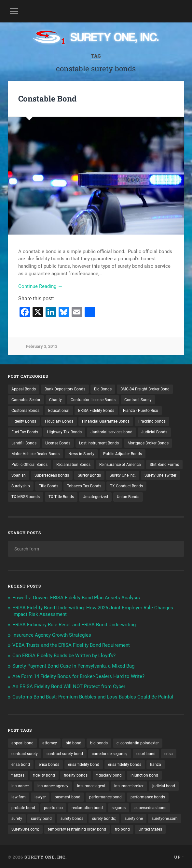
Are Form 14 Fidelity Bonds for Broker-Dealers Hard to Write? (78, 675)
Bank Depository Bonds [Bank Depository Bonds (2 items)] (65, 388)
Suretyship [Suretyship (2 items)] (21, 485)
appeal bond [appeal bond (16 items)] (22, 742)
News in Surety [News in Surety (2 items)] (81, 453)
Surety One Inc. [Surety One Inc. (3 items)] (123, 474)
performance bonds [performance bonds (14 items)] (148, 796)
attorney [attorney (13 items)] (50, 742)
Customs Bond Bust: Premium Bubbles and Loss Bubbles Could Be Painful (93, 696)
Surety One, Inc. (46, 856)
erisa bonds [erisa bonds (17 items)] (49, 764)
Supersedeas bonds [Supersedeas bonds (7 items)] (52, 474)
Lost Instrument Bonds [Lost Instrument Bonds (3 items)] (99, 442)
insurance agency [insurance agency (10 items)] (53, 785)
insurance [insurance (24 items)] (20, 785)
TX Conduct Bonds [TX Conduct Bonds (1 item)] (126, 485)
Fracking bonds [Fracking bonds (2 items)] (152, 420)
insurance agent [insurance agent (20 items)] (91, 785)
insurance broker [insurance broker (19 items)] (129, 785)
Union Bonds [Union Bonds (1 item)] (128, 496)
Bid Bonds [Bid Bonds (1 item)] (103, 388)
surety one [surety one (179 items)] (134, 818)
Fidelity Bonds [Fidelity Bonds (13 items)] (24, 420)
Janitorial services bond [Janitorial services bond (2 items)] (111, 431)
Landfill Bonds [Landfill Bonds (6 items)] (24, 442)
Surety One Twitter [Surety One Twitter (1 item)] (160, 474)
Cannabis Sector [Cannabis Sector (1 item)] (26, 399)
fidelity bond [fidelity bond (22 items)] (44, 774)
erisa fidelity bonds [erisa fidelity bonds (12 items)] (125, 764)
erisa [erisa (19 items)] (169, 753)
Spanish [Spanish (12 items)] (19, 474)
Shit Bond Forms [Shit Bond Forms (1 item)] (164, 464)
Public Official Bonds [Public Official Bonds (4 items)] (29, 464)
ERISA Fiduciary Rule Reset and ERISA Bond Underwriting (74, 624)
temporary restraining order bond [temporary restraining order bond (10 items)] (77, 828)
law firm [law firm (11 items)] (19, 796)
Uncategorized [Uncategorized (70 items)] (95, 496)
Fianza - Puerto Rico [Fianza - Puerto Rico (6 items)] (141, 410)
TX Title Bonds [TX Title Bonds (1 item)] (61, 496)
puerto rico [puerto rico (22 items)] (53, 807)
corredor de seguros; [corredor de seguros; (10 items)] (110, 753)
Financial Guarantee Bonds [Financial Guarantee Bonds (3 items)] (106, 420)
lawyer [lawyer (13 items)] (40, 796)
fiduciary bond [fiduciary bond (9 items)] (109, 774)
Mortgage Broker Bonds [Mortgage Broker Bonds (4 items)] (148, 442)
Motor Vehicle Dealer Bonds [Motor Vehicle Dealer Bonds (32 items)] (35, 453)
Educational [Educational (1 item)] (59, 410)
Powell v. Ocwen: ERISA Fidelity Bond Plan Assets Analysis (76, 597)
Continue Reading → (40, 286)
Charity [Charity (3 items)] (55, 399)
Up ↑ (179, 856)
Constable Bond (47, 99)
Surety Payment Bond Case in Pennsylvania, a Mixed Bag (73, 665)
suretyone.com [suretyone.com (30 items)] (165, 818)
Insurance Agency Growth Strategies (52, 634)
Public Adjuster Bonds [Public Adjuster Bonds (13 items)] (123, 453)
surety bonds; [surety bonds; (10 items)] (104, 818)
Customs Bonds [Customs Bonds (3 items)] (25, 410)
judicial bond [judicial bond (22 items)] (164, 785)
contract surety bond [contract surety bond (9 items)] (65, 753)
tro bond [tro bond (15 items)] (122, 828)
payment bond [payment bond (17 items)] (68, 796)
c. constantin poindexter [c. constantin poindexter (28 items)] (138, 742)
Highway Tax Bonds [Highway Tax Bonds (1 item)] (64, 431)
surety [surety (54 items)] (17, 818)
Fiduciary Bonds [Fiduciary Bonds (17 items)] (59, 420)
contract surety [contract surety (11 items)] (25, 753)
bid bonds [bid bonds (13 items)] (99, 742)
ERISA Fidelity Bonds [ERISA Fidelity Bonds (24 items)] (96, 410)
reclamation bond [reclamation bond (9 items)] (87, 807)
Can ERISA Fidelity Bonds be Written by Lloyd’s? (64, 655)
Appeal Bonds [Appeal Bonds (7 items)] (24, 388)
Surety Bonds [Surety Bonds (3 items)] (89, 474)
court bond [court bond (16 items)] (146, 753)
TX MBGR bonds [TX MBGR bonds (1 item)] (26, 496)
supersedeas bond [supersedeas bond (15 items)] (151, 807)
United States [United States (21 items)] (150, 828)
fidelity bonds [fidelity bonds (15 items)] (76, 774)
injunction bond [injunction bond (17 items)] (144, 774)
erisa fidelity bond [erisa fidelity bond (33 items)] (84, 764)
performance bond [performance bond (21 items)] (105, 796)
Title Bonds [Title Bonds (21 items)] (48, 485)
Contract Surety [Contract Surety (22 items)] (138, 399)
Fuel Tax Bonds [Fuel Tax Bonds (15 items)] (25, 431)
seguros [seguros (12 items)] (119, 807)
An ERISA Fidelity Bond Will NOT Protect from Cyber (69, 686)
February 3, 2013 (42, 346)
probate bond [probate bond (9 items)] (23, 807)
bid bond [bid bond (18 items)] (74, 742)
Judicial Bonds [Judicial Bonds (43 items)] (154, 431)
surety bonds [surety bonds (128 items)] (72, 818)
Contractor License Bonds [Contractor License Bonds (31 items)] (93, 399)
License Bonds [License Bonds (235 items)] (58, 442)
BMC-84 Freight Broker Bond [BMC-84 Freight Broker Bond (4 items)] (145, 388)
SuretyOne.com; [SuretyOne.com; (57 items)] (25, 828)
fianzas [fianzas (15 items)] (18, 774)
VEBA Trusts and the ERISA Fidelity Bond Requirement (71, 644)
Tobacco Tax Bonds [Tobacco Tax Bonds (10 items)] (84, 485)
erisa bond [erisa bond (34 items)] (21, 764)
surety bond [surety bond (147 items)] (41, 818)
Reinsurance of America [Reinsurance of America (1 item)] (120, 464)
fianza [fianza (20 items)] (156, 764)
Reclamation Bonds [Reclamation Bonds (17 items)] (73, 464)
